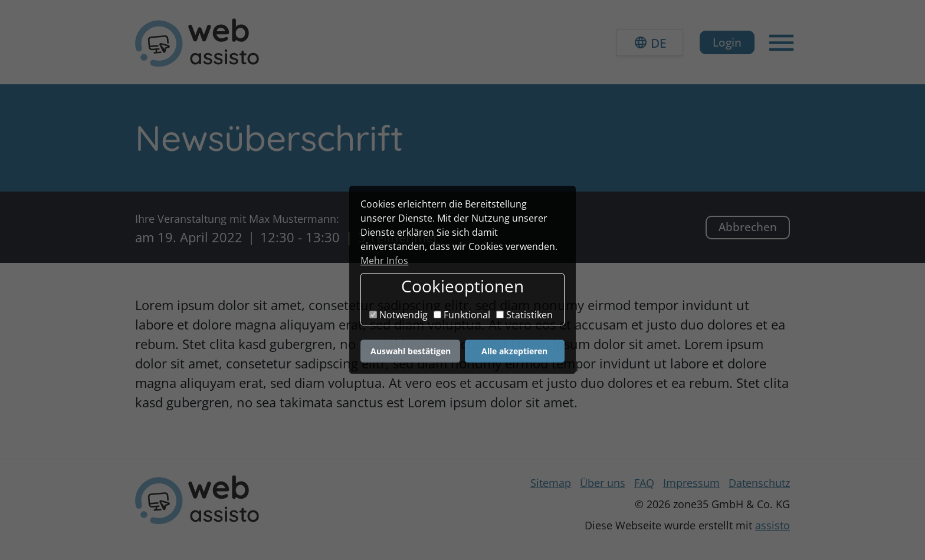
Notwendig (398, 315)
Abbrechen (748, 227)
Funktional (462, 315)
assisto (773, 525)
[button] (650, 43)
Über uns (603, 483)
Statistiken (524, 315)
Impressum (691, 483)
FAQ (644, 483)
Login (727, 42)
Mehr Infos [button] (384, 261)
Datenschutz (759, 483)
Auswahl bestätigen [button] (411, 351)
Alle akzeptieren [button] (514, 351)
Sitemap (551, 483)
